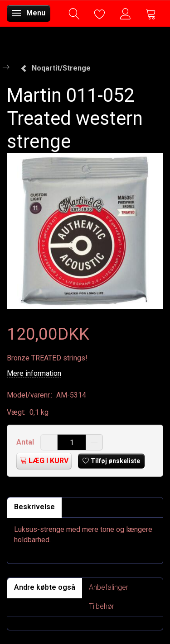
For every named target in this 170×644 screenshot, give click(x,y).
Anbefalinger (109, 587)
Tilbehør (102, 606)
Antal (26, 442)
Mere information (34, 373)
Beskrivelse (34, 507)
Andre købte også (45, 587)
